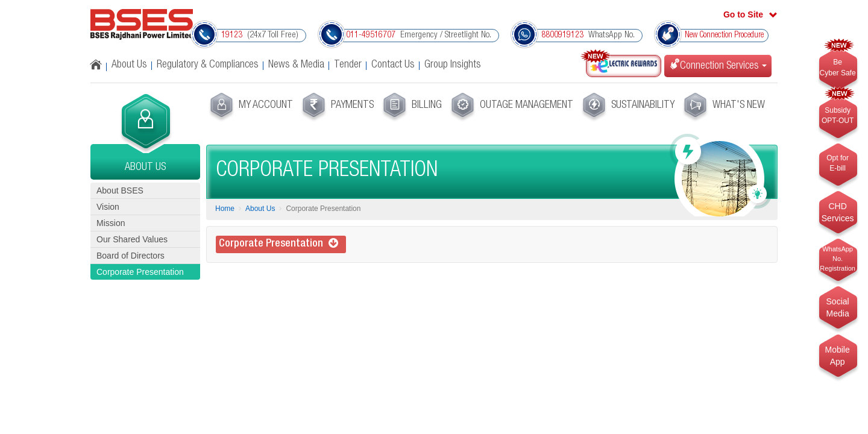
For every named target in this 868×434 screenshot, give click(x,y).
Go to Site (743, 14)
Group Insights (453, 65)
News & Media (296, 65)
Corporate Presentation (140, 272)
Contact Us (393, 65)
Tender (348, 65)
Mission (111, 223)
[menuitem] (250, 107)
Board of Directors (131, 256)
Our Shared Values (132, 239)
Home (225, 209)
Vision (108, 207)
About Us (129, 65)
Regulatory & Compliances (208, 65)
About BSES (120, 190)
